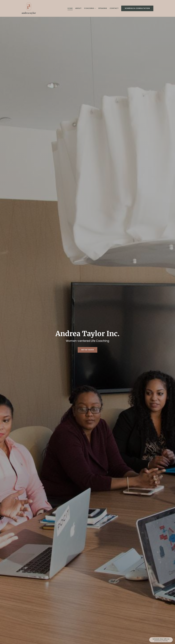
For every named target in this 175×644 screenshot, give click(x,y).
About (78, 8)
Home (70, 8)
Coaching (89, 8)
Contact (114, 8)
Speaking (103, 8)
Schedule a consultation (137, 8)
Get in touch (87, 350)
